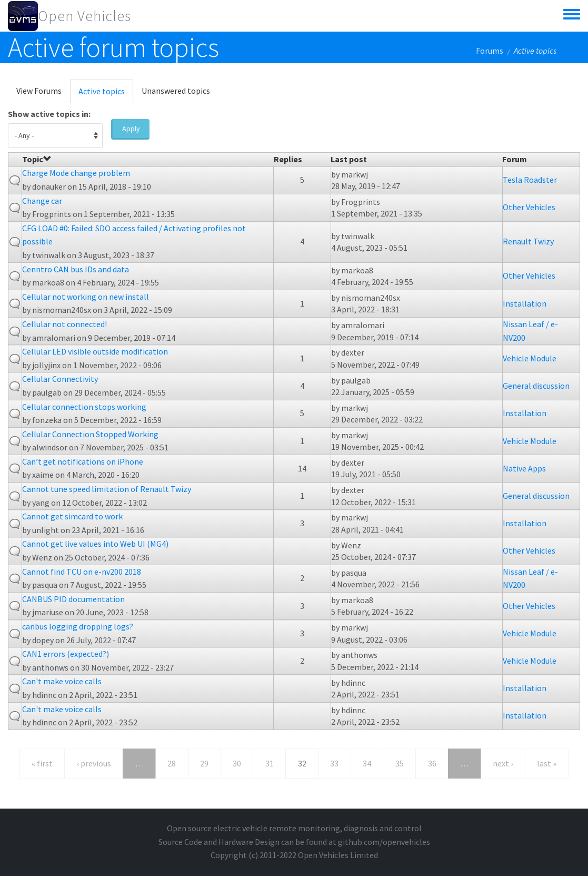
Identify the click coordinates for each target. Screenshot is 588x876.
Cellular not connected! (64, 324)
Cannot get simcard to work (72, 516)
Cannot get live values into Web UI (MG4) (95, 544)
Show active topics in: (49, 114)
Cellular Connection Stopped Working (90, 434)
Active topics (106, 94)
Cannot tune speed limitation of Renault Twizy (107, 489)
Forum (515, 159)
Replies (288, 159)
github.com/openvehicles (384, 842)
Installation (525, 303)
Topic (37, 159)
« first (42, 763)
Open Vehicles (84, 16)
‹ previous (94, 763)
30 (237, 763)
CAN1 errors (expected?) (66, 654)
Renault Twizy (528, 241)
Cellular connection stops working (84, 407)
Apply (131, 129)
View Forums (39, 91)
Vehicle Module (530, 358)
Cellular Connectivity (60, 379)
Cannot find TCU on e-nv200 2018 (82, 572)
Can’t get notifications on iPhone (83, 461)
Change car (42, 201)
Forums (490, 51)
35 (400, 763)
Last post (349, 159)
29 (204, 763)
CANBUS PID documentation (73, 599)
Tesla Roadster (530, 180)
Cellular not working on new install (86, 297)
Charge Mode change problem (76, 173)
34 (367, 763)
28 (172, 763)
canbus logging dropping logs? (78, 626)
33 (334, 763)
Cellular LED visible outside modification (95, 351)
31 (270, 763)
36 (432, 763)
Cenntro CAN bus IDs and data (76, 269)
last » (547, 763)
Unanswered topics (176, 91)
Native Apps (524, 468)
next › (503, 763)
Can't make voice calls (62, 681)
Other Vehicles (529, 207)
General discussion (536, 386)
